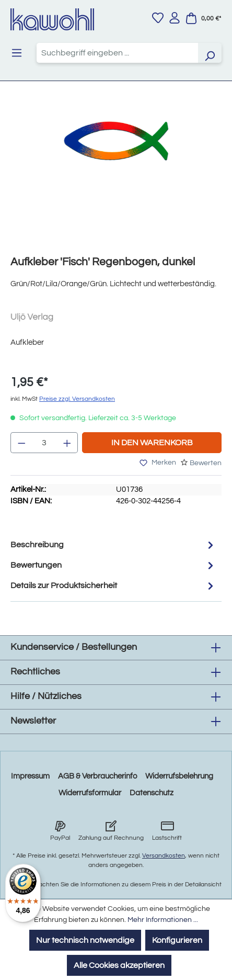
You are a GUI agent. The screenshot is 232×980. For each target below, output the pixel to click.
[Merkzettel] (158, 18)
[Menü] (17, 53)
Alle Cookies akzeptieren (119, 965)
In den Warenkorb (152, 443)
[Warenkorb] (203, 18)
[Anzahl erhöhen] (67, 443)
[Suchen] (210, 53)
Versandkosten (164, 856)
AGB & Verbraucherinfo (97, 776)
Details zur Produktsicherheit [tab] (113, 586)
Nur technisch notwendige (85, 940)
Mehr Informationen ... (163, 920)
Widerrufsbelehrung (179, 776)
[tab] (113, 545)
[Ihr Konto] (175, 18)
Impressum (30, 776)
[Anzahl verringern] (21, 443)
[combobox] (117, 53)
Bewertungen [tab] (113, 565)
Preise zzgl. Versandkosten (77, 399)
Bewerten (206, 463)
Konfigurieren (177, 940)
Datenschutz (152, 793)
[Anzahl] (44, 443)
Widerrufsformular (90, 793)
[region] (116, 177)
